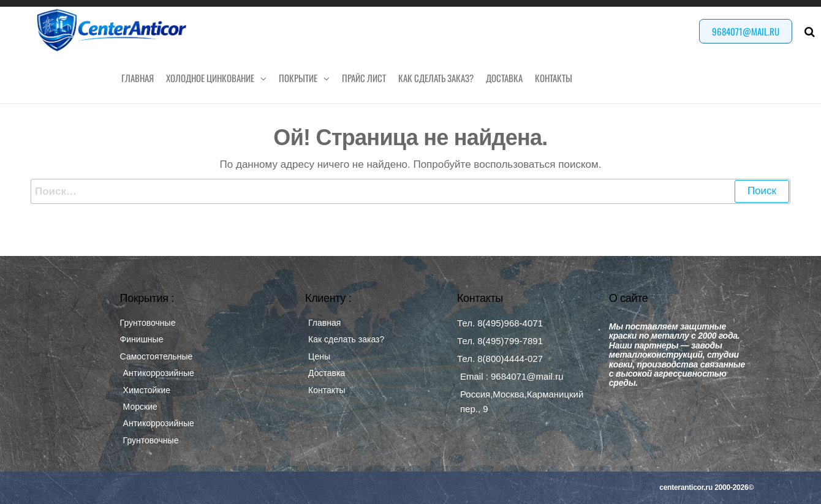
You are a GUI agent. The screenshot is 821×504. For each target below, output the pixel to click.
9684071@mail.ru (746, 31)
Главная (138, 78)
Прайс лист (364, 78)
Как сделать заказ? (436, 78)
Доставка (504, 78)
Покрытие (298, 78)
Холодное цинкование (210, 78)
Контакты (554, 78)
